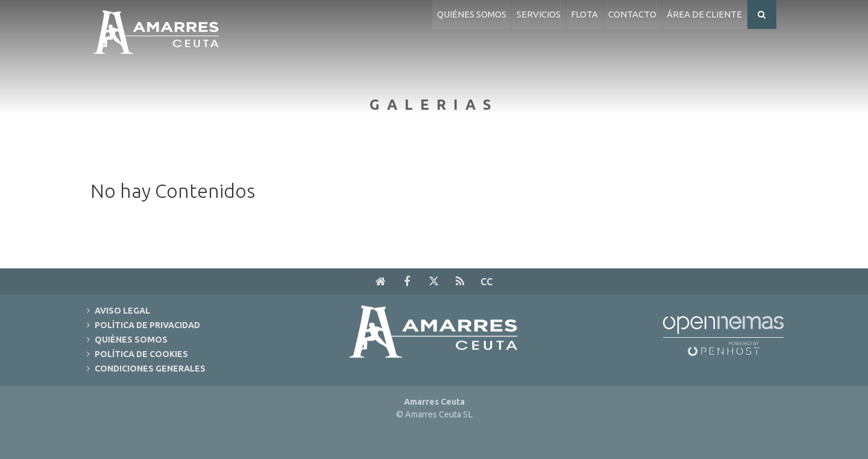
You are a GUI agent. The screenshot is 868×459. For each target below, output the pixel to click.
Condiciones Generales (150, 369)
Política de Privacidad (147, 325)
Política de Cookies (141, 354)
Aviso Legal (122, 311)
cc (486, 282)
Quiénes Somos (131, 340)
